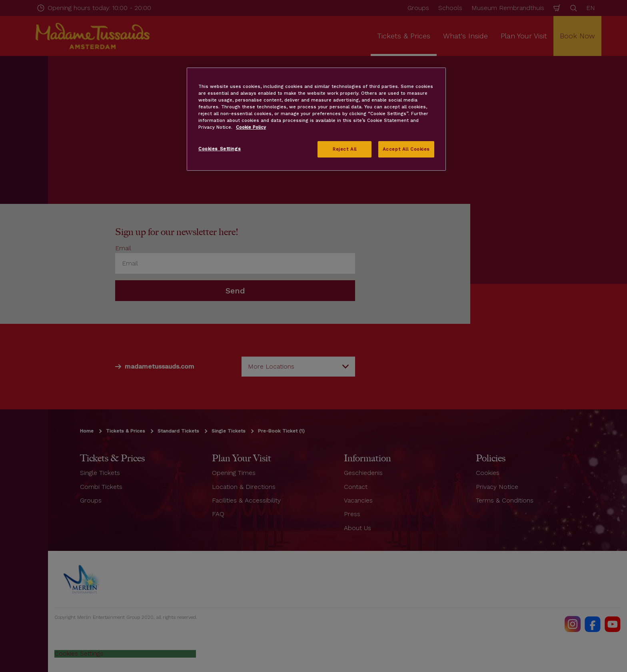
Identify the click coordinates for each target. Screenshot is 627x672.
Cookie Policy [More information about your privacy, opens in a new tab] (251, 127)
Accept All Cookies (406, 149)
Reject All (345, 149)
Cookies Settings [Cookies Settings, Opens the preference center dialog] (220, 149)
